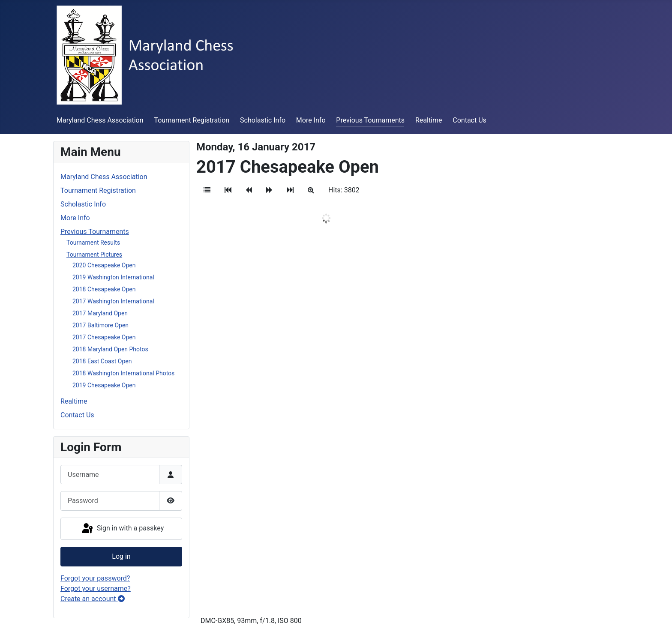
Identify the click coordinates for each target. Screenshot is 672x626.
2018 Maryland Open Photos (110, 349)
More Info (311, 120)
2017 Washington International (113, 301)
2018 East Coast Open (102, 361)
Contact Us (469, 120)
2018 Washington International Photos (123, 373)
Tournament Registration (192, 120)
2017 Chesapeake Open (104, 337)
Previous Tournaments (370, 120)
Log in (121, 556)
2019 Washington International (113, 277)
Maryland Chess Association (100, 120)
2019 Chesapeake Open (104, 385)
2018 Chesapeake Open (104, 289)
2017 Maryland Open (100, 313)
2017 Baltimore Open (100, 325)
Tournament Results (93, 243)
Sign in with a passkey (122, 529)
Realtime (429, 120)
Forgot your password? (95, 578)
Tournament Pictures (94, 255)
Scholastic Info (263, 120)
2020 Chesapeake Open (104, 265)
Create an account (93, 599)
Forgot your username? (96, 589)
